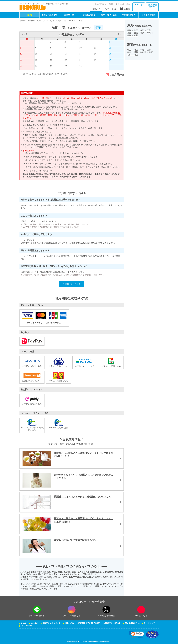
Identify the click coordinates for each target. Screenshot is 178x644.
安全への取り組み (123, 4)
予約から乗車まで (49, 15)
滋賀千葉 (145, 30)
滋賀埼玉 (133, 30)
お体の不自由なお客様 (104, 4)
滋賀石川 (133, 35)
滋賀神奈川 (146, 33)
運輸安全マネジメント (51, 623)
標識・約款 (69, 623)
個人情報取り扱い (132, 623)
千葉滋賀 (145, 50)
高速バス (96, 9)
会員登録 (152, 6)
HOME (29, 15)
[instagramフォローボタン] (72, 610)
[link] (137, 634)
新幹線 (125, 9)
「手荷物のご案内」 (59, 103)
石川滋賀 (133, 55)
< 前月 (25, 34)
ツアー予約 (110, 9)
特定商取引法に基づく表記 (89, 623)
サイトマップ (149, 623)
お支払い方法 (89, 15)
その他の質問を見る (72, 284)
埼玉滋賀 (133, 50)
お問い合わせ (27, 626)
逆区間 (98, 28)
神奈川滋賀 (146, 52)
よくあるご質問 (149, 15)
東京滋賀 (133, 52)
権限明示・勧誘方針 (113, 623)
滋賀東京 (133, 33)
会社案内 (34, 623)
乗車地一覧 (69, 15)
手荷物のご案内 (129, 15)
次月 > (119, 34)
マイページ (139, 5)
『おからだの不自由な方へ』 (100, 256)
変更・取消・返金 (109, 15)
